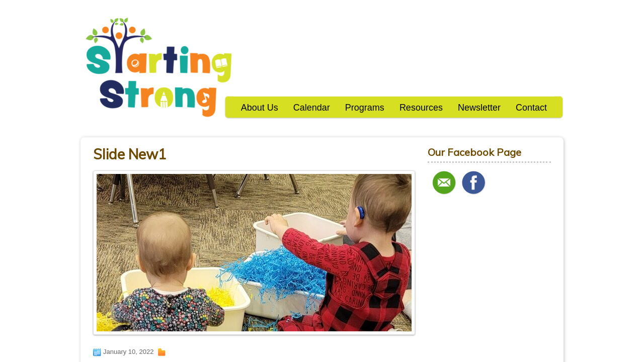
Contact (531, 108)
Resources (421, 108)
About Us (260, 108)
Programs (365, 108)
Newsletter (479, 108)
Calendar (312, 108)
